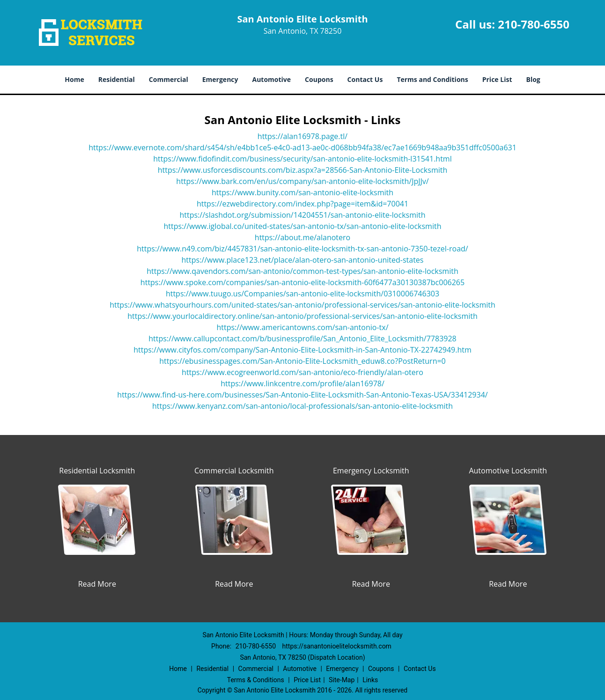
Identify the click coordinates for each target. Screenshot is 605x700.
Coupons (319, 79)
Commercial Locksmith (234, 471)
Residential (117, 79)
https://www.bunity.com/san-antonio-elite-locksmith (302, 192)
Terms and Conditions (432, 79)
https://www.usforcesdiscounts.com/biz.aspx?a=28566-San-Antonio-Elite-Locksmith (303, 170)
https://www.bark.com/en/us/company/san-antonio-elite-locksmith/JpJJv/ (302, 181)
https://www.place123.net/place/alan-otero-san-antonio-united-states (303, 260)
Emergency (220, 79)
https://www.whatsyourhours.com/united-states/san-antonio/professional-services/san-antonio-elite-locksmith (302, 305)
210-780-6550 (534, 24)
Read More (97, 584)
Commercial (169, 79)
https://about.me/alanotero (302, 237)
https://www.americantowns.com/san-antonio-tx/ (302, 327)
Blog (533, 79)
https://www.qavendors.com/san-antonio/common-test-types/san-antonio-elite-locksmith (302, 271)
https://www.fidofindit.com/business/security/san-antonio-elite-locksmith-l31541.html (302, 159)
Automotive (272, 79)
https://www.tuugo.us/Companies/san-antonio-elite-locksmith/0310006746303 (302, 294)
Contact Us (365, 79)
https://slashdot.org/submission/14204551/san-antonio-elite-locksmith (302, 215)
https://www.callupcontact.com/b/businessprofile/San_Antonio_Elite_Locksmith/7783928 (302, 339)
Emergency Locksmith (371, 471)
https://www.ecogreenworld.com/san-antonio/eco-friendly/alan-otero (302, 372)
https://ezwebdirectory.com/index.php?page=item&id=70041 (302, 204)
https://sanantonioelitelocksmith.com (337, 646)
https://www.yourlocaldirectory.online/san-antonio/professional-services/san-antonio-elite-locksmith (302, 316)
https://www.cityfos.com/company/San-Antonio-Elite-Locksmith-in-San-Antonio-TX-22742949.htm (302, 350)
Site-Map (342, 680)
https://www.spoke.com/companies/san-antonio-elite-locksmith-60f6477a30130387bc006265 (302, 282)
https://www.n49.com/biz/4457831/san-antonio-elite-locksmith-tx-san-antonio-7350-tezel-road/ (302, 249)
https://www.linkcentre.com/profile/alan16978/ (302, 383)
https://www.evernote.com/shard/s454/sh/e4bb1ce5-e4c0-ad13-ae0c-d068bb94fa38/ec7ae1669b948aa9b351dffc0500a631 (302, 147)
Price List (497, 79)
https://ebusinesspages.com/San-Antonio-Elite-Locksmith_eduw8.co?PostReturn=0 (302, 361)
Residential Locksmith (97, 471)
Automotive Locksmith (508, 471)
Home (74, 79)
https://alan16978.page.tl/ (302, 136)
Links (370, 680)
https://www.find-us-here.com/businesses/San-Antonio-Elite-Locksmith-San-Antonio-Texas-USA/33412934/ (302, 395)
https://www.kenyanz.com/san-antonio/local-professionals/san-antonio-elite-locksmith (302, 406)
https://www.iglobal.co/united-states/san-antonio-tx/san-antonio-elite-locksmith (303, 226)
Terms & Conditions (256, 680)
